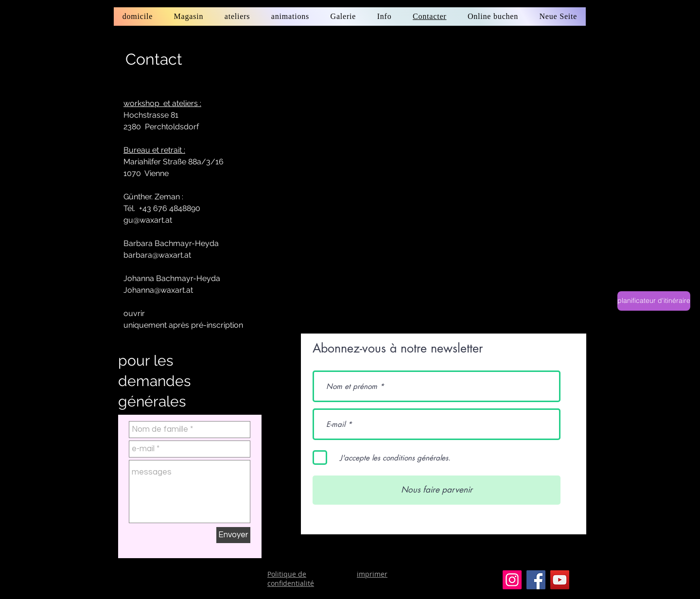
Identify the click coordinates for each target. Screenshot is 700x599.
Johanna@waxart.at (158, 290)
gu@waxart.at (148, 220)
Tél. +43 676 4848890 (162, 208)
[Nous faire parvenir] (437, 490)
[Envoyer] (233, 535)
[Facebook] (536, 580)
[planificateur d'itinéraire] (654, 301)
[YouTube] (560, 580)
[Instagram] (512, 580)
